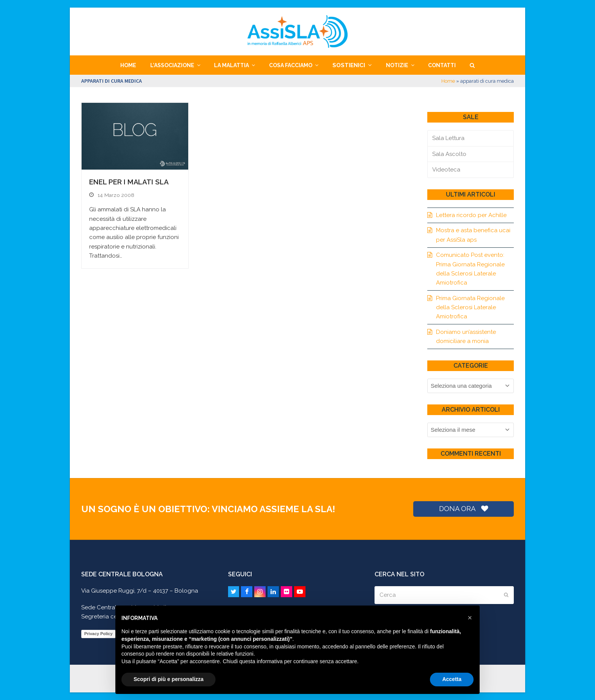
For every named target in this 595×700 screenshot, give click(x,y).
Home (448, 81)
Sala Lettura (448, 138)
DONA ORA (463, 509)
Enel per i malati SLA (129, 182)
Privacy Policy (98, 634)
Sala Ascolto (449, 154)
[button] (472, 65)
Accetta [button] (452, 679)
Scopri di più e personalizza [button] (168, 679)
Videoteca (446, 170)
